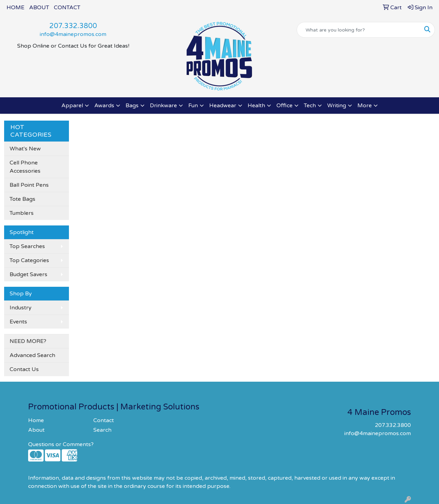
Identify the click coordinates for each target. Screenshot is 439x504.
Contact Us (24, 369)
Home (36, 420)
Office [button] (284, 106)
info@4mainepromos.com (73, 34)
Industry (21, 308)
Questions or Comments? (61, 444)
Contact (104, 420)
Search (102, 430)
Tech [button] (310, 106)
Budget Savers (28, 274)
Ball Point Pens (29, 185)
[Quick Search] (359, 30)
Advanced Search (32, 355)
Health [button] (256, 106)
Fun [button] (193, 106)
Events (18, 322)
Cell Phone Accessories (25, 167)
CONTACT (67, 8)
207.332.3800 (73, 26)
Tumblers (22, 213)
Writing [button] (337, 106)
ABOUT (39, 8)
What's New (25, 149)
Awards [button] (104, 106)
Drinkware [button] (163, 106)
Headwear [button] (223, 106)
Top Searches (27, 246)
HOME (15, 8)
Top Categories (29, 260)
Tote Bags (22, 199)
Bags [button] (132, 106)
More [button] (365, 106)
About (36, 430)
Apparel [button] (72, 106)
